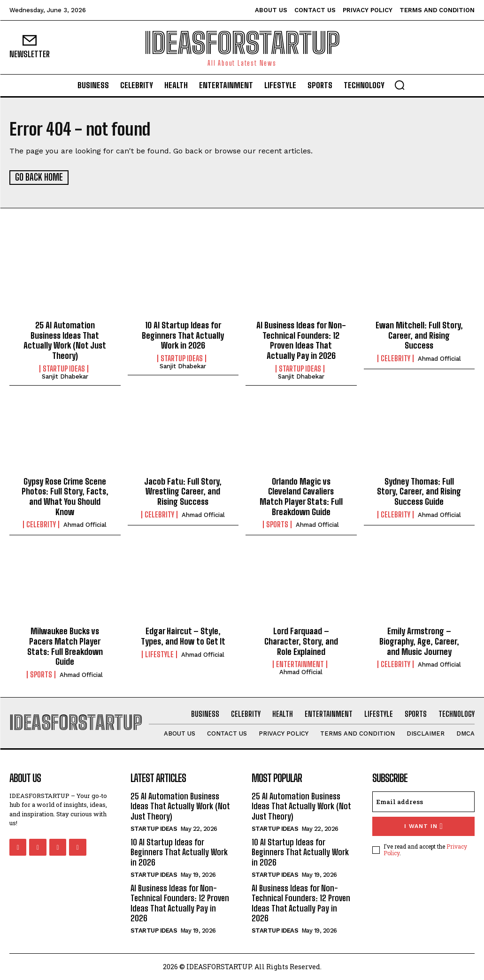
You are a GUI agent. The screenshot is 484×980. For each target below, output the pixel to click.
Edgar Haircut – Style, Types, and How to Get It (183, 636)
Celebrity (396, 358)
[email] (423, 801)
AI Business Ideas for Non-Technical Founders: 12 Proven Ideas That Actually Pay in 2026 (301, 340)
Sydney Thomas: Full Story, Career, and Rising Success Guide (419, 491)
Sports (277, 524)
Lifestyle (159, 654)
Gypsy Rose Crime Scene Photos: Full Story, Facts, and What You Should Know (65, 496)
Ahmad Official (439, 358)
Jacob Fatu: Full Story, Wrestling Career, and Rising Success (183, 491)
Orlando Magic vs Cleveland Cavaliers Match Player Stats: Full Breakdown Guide (301, 496)
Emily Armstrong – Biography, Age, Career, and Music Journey (419, 641)
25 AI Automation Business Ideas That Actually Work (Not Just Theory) (65, 340)
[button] (399, 85)
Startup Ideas (64, 368)
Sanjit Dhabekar (65, 376)
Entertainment (300, 664)
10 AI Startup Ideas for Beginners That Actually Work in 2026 (183, 335)
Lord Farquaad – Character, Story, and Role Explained (301, 641)
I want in (424, 826)
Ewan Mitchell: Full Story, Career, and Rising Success (419, 335)
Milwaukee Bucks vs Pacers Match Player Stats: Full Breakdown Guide (65, 646)
